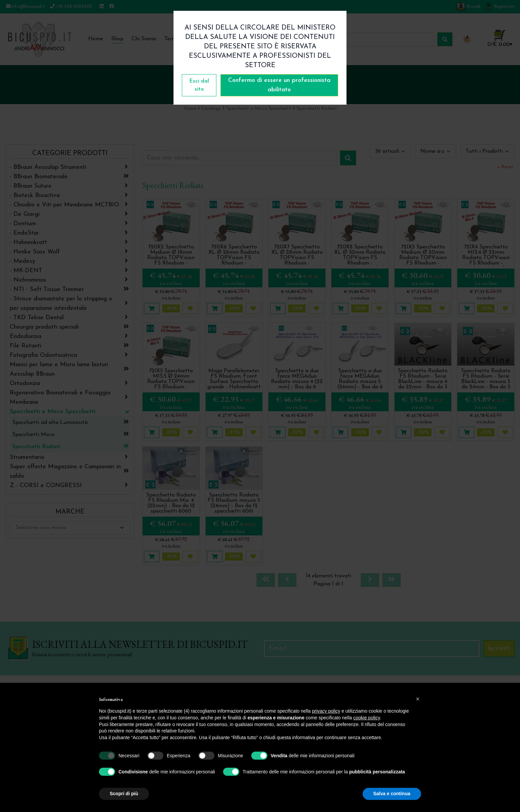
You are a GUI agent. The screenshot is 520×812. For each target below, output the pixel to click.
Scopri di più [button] (124, 794)
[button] (418, 699)
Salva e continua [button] (392, 794)
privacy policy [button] (326, 711)
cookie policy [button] (367, 718)
